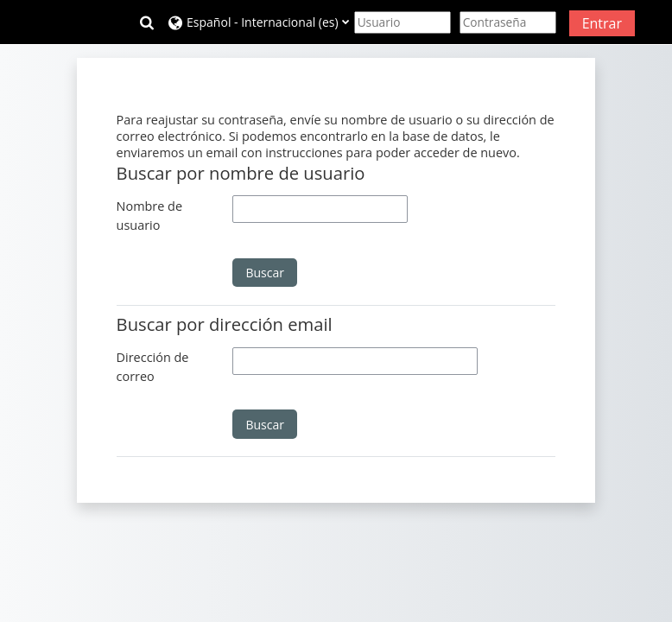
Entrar (602, 23)
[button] (147, 22)
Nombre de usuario (149, 216)
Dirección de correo (153, 367)
